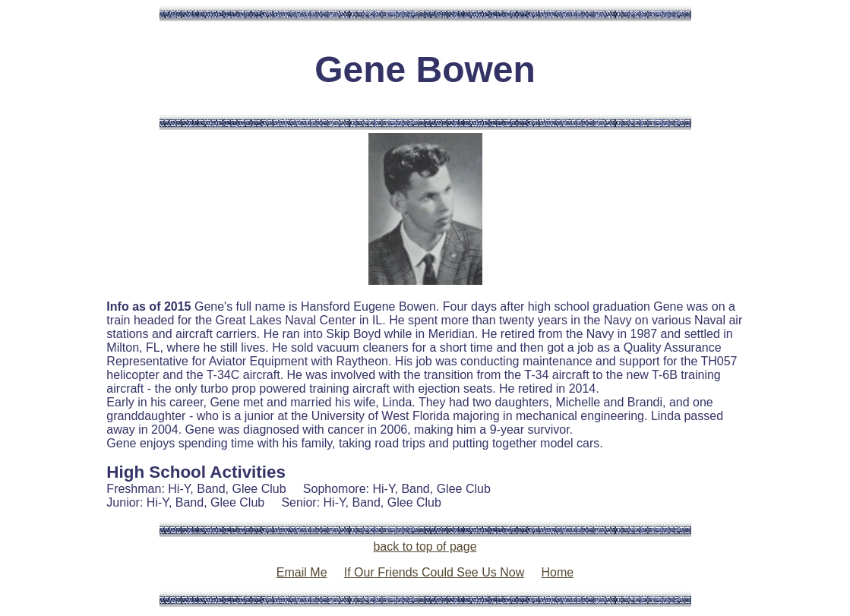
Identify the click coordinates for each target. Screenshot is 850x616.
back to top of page (425, 547)
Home (557, 572)
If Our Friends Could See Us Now (434, 572)
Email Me (302, 572)
